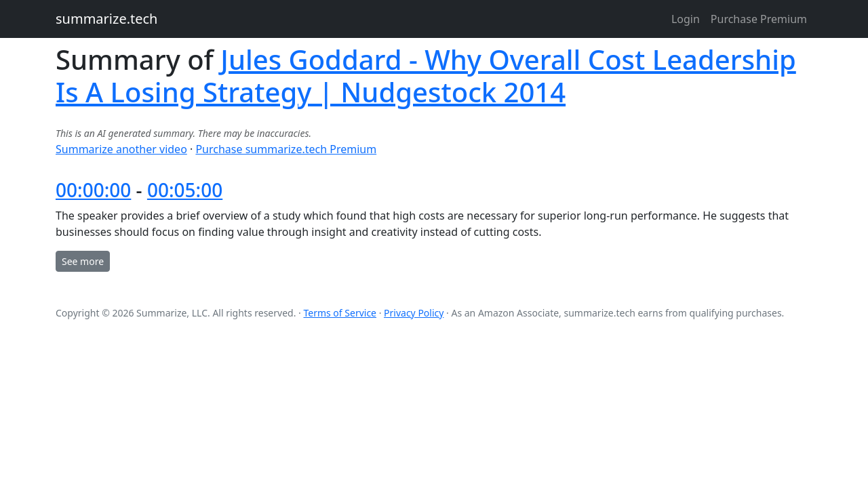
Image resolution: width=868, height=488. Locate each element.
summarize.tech (106, 19)
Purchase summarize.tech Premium (286, 149)
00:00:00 (93, 190)
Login (686, 19)
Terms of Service (340, 313)
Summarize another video (121, 149)
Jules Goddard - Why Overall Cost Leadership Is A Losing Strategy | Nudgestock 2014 (426, 76)
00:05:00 (185, 190)
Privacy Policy (414, 313)
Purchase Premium (759, 19)
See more (83, 261)
